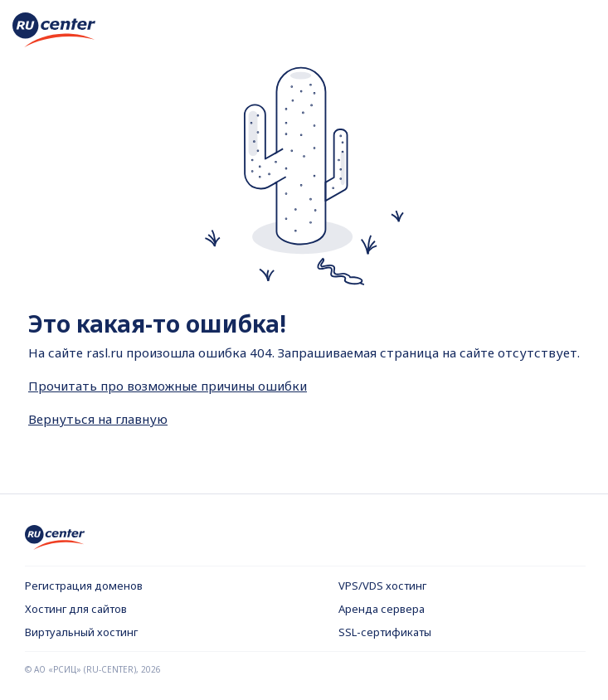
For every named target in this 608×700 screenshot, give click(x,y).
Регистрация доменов (84, 586)
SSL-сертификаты (385, 632)
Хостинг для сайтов (76, 609)
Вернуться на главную (98, 419)
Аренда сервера (382, 609)
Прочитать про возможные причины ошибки (168, 386)
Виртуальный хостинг (81, 632)
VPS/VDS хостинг (382, 586)
